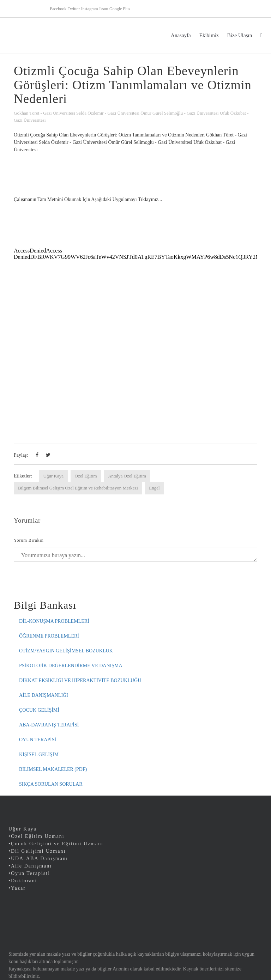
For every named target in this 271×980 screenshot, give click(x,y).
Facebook (58, 9)
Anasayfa (181, 35)
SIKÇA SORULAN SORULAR (51, 784)
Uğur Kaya (53, 476)
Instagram (90, 9)
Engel (154, 488)
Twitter (74, 9)
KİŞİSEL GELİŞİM (39, 754)
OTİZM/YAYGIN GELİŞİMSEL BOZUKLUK (66, 651)
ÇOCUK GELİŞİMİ (39, 710)
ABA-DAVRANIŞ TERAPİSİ (49, 725)
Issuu (104, 9)
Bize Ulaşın (240, 35)
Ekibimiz (209, 35)
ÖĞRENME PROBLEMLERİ (49, 636)
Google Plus (120, 9)
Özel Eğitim (86, 476)
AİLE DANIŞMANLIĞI (44, 695)
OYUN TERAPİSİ (38, 740)
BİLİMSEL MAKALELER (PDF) (53, 769)
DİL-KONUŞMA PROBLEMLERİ (54, 621)
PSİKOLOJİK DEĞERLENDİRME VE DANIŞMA (71, 666)
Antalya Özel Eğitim (127, 476)
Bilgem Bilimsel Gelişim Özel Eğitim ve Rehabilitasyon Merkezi (78, 488)
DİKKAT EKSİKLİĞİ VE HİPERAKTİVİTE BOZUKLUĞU (80, 680)
